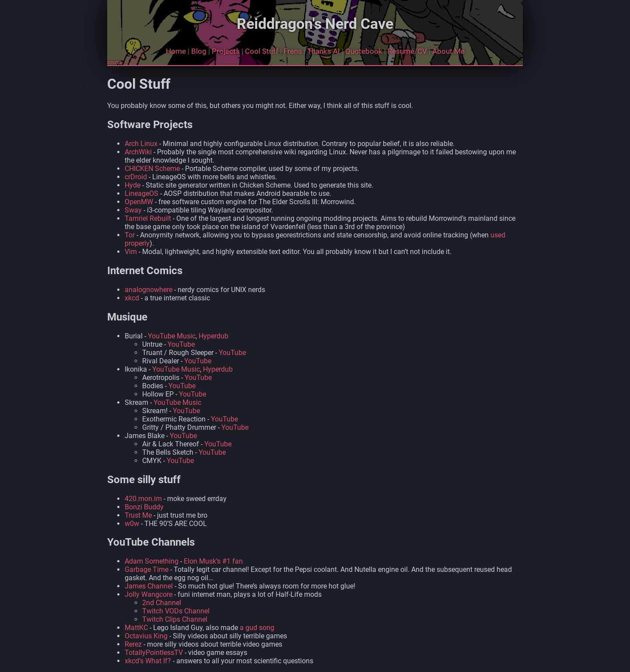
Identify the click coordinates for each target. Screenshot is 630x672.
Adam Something (152, 561)
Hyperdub (213, 336)
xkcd (132, 298)
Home (176, 51)
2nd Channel (162, 603)
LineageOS (142, 193)
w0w (132, 524)
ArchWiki (138, 152)
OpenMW (139, 202)
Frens (293, 51)
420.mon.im (143, 499)
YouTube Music (172, 336)
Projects (226, 51)
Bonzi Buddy (144, 507)
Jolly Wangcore (149, 594)
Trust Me (138, 515)
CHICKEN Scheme (152, 169)
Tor (130, 235)
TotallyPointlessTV (154, 653)
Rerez (133, 644)
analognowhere (149, 290)
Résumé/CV (407, 51)
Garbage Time (147, 569)
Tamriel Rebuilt (148, 218)
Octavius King (146, 636)
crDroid (136, 177)
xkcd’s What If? (148, 661)
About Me (448, 51)
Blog (199, 51)
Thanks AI (324, 51)
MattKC (136, 628)
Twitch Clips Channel (175, 619)
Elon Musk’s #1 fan (213, 561)
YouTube (181, 344)
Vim (131, 252)
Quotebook (364, 51)
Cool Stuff (262, 51)
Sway (133, 210)
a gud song (257, 628)
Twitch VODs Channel (176, 611)
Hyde (133, 185)
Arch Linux (141, 144)
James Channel (149, 586)
